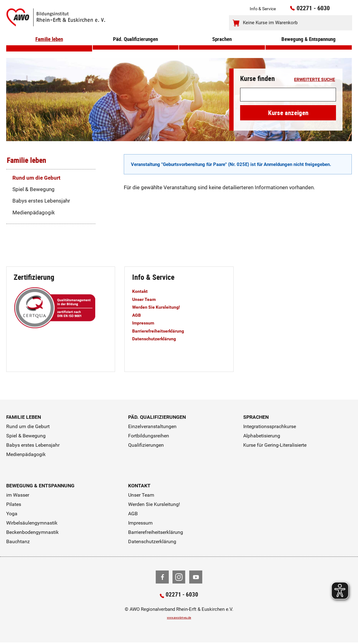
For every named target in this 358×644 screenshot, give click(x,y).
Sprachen (222, 47)
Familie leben (49, 47)
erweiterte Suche (315, 80)
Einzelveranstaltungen (152, 426)
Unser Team (146, 299)
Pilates (14, 504)
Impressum (146, 323)
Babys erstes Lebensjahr (41, 201)
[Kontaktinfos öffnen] (335, 10)
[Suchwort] (288, 95)
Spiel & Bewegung (34, 189)
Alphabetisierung (262, 436)
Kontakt (142, 291)
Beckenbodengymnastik (32, 532)
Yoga (12, 514)
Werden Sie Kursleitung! (161, 307)
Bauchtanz (18, 541)
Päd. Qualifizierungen (136, 47)
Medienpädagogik (34, 212)
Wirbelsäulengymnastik (32, 523)
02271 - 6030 (305, 10)
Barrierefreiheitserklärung (163, 331)
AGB (137, 315)
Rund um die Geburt (36, 178)
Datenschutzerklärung (159, 338)
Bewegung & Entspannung (309, 47)
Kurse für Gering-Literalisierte (275, 445)
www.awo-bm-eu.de (179, 619)
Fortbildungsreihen (149, 436)
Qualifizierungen (146, 445)
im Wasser (18, 495)
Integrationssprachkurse (270, 426)
